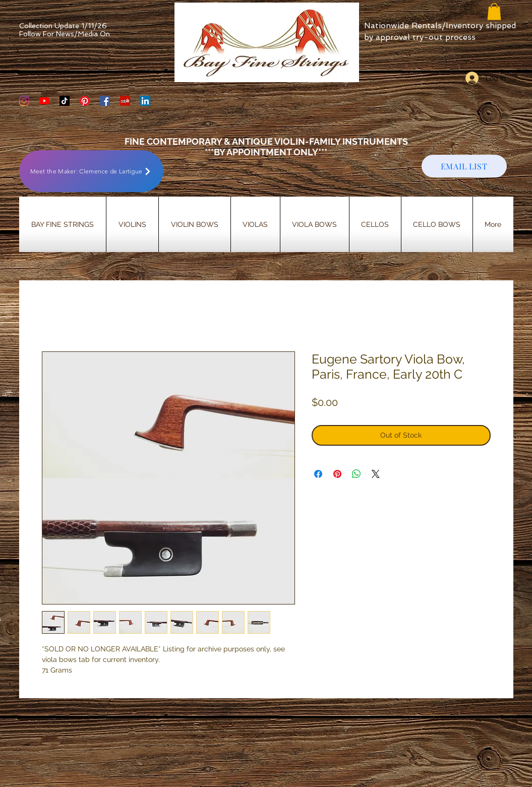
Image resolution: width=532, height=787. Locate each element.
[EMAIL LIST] (464, 166)
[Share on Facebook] (318, 474)
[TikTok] (65, 101)
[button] (494, 11)
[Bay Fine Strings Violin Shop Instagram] (24, 101)
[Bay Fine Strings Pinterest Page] (85, 101)
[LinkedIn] (145, 101)
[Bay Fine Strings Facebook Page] (105, 101)
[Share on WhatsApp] (357, 474)
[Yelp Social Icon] (125, 101)
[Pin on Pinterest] (337, 474)
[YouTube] (44, 101)
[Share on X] (376, 474)
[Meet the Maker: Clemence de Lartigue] (91, 171)
